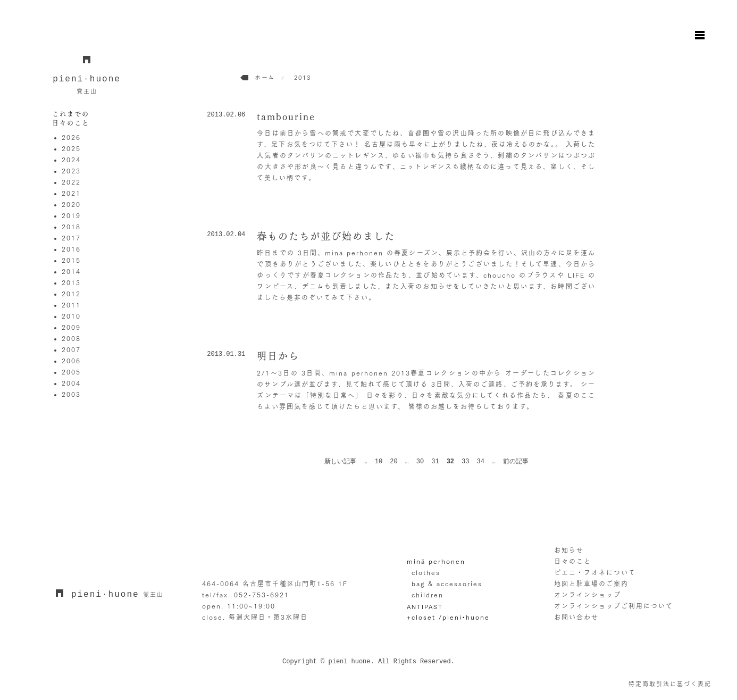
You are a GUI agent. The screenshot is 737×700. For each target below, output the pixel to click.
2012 (71, 294)
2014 (71, 271)
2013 (71, 282)
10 (379, 462)
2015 (71, 260)
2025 (71, 148)
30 (420, 462)
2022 (71, 182)
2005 (71, 372)
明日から (278, 356)
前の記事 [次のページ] (516, 462)
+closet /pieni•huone (448, 617)
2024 (71, 160)
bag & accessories (447, 584)
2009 (71, 327)
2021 (71, 193)
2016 (71, 249)
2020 (71, 204)
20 (393, 462)
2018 (71, 227)
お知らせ (569, 550)
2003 (71, 394)
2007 (71, 349)
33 (465, 462)
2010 (71, 316)
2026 (71, 137)
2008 (71, 338)
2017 (71, 238)
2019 (71, 215)
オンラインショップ (588, 595)
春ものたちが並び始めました (326, 236)
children (428, 595)
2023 (71, 171)
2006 (71, 361)
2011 (71, 305)
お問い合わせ (576, 617)
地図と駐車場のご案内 (591, 584)
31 (435, 462)
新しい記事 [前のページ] (340, 462)
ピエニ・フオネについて (595, 572)
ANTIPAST (425, 606)
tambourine (286, 116)
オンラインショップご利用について (614, 606)
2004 (71, 383)
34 (480, 462)
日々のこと (573, 561)
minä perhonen (436, 561)
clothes (426, 572)
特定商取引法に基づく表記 (670, 684)
